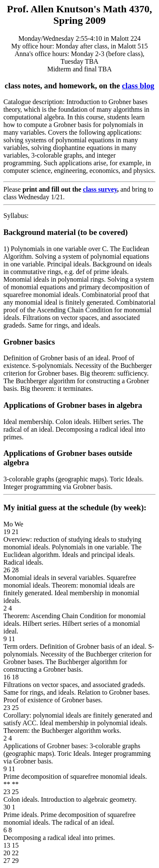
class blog (138, 86)
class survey (100, 189)
